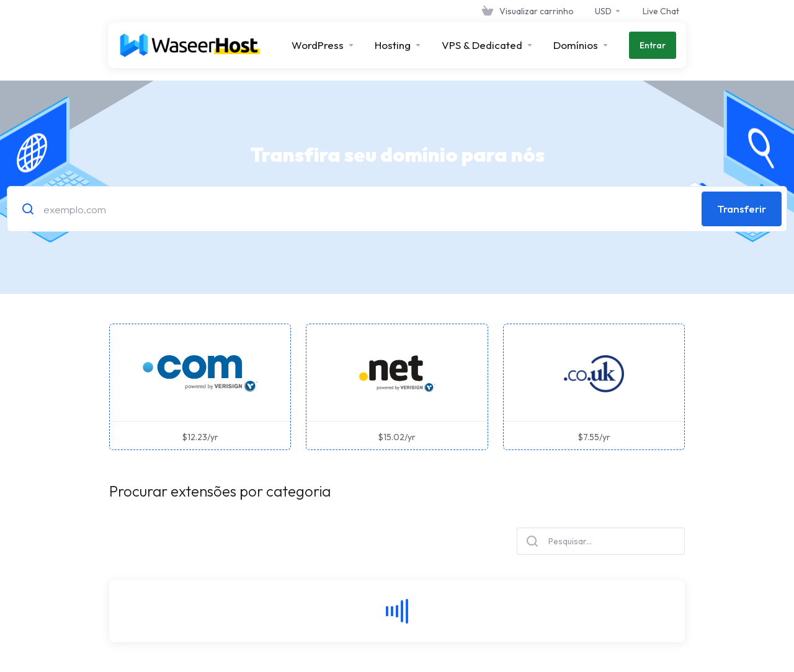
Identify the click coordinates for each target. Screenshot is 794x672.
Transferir (742, 209)
